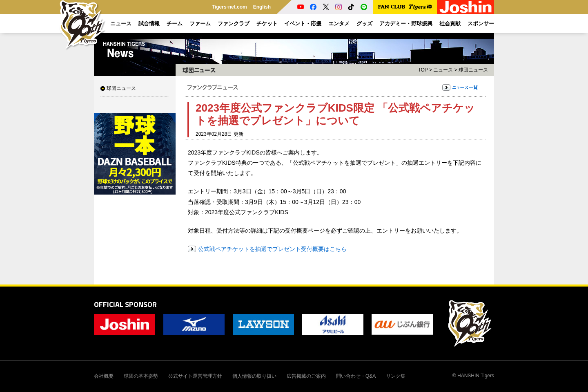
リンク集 (396, 376)
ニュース (443, 70)
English (262, 7)
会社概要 (104, 376)
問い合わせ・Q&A (356, 376)
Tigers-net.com (229, 7)
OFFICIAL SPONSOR (125, 304)
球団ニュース (121, 88)
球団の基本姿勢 (141, 376)
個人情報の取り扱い (254, 376)
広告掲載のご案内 (306, 376)
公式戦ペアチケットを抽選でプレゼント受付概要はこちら (272, 249)
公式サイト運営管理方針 (195, 376)
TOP (423, 70)
